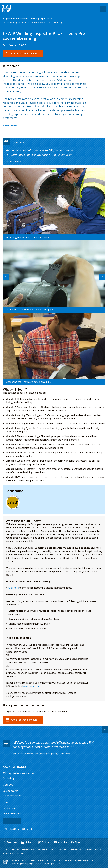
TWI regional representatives (18, 773)
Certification (9, 809)
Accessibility (8, 853)
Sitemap (20, 853)
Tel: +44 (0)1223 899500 (18, 829)
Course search (10, 791)
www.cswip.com (31, 686)
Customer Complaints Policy (69, 849)
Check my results (12, 813)
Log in (12, 821)
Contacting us (10, 778)
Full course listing (12, 796)
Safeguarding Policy (46, 849)
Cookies (16, 849)
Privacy (6, 849)
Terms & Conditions (93, 849)
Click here (14, 588)
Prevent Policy (28, 849)
